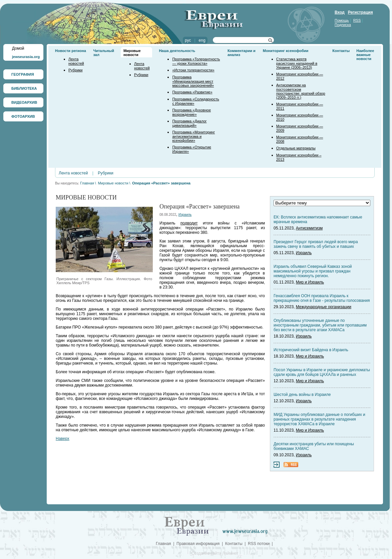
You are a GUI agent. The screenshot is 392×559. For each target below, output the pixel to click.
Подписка (343, 25)
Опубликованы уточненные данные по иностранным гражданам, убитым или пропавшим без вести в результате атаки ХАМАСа (320, 325)
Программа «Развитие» (192, 92)
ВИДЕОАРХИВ (24, 102)
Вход (340, 12)
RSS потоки (259, 544)
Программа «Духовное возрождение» (191, 112)
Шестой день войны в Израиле (302, 395)
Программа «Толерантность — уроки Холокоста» (196, 61)
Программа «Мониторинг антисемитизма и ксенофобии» (193, 136)
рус (188, 40)
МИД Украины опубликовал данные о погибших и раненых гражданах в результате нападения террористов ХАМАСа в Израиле (319, 419)
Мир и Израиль (310, 282)
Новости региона (71, 51)
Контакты (341, 51)
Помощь (342, 20)
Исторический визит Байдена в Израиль (311, 350)
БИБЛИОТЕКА (24, 88)
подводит (189, 223)
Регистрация (360, 12)
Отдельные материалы (296, 148)
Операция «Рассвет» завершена (161, 183)
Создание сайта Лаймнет (215, 553)
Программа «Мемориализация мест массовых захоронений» (193, 81)
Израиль (185, 215)
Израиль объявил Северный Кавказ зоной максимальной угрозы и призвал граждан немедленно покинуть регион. (313, 271)
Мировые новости (132, 53)
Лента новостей (76, 61)
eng (202, 40)
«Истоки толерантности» (193, 70)
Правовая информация (198, 544)
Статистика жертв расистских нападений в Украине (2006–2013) (297, 63)
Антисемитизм (309, 228)
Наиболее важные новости (365, 55)
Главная (87, 183)
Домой (18, 48)
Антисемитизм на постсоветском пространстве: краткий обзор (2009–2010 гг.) (301, 91)
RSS (357, 20)
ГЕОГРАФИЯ (23, 74)
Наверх (63, 439)
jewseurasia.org (26, 57)
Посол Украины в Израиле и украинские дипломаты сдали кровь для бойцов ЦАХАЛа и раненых (322, 372)
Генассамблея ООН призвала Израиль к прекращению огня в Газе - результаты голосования (322, 298)
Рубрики (75, 70)
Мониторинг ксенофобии (286, 51)
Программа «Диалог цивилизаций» (189, 123)
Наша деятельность (177, 51)
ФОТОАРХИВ (23, 116)
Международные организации (324, 307)
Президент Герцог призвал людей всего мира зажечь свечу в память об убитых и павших (316, 244)
